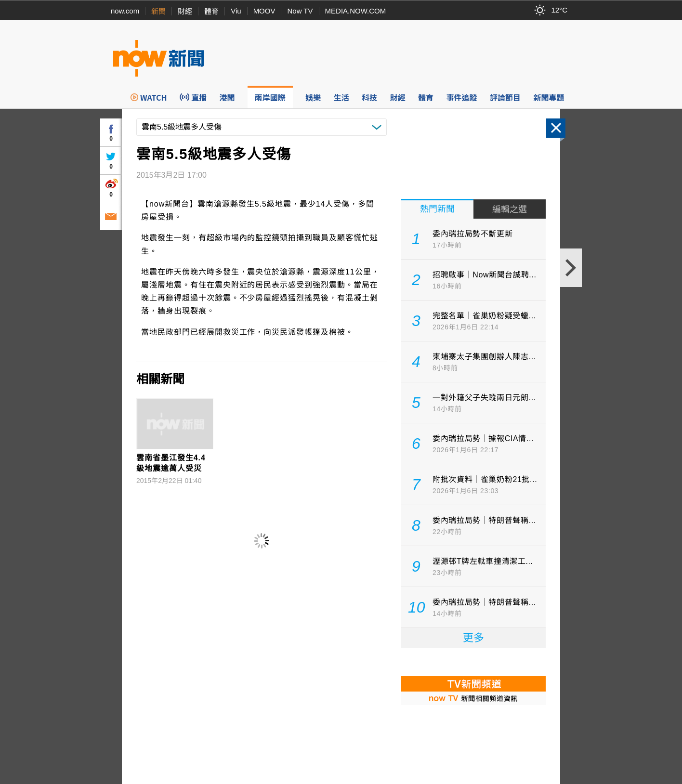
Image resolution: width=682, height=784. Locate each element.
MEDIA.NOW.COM (356, 11)
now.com (125, 11)
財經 (185, 11)
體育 (211, 11)
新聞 (158, 11)
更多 (473, 638)
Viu (236, 11)
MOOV (264, 11)
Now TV (300, 11)
